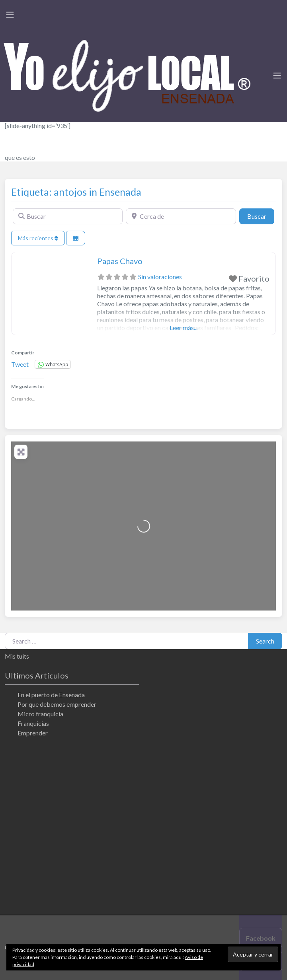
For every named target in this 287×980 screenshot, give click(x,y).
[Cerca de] (181, 216)
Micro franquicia (40, 714)
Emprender (33, 733)
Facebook (261, 938)
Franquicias (33, 723)
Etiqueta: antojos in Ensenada (76, 192)
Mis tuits (17, 656)
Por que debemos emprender (57, 704)
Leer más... (184, 328)
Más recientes (38, 238)
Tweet (20, 364)
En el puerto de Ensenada (51, 695)
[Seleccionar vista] (76, 238)
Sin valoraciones (160, 277)
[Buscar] (68, 216)
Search (265, 641)
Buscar (261, 216)
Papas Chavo (120, 261)
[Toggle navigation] (10, 15)
